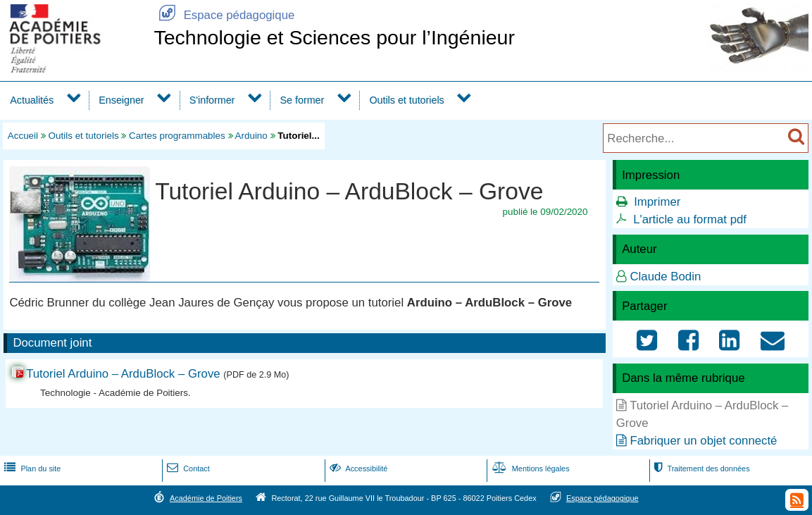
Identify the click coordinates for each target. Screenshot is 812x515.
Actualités (32, 100)
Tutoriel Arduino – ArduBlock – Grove (125, 374)
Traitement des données (700, 469)
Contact (187, 469)
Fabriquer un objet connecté (703, 441)
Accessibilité (357, 469)
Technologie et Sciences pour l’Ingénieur (334, 37)
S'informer (212, 100)
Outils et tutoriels (406, 100)
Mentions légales (530, 469)
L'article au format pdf (690, 219)
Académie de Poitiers (206, 498)
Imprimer (657, 202)
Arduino (251, 136)
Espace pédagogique (224, 15)
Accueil (23, 136)
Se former (302, 100)
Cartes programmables (177, 136)
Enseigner (121, 100)
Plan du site (31, 469)
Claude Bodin (665, 277)
